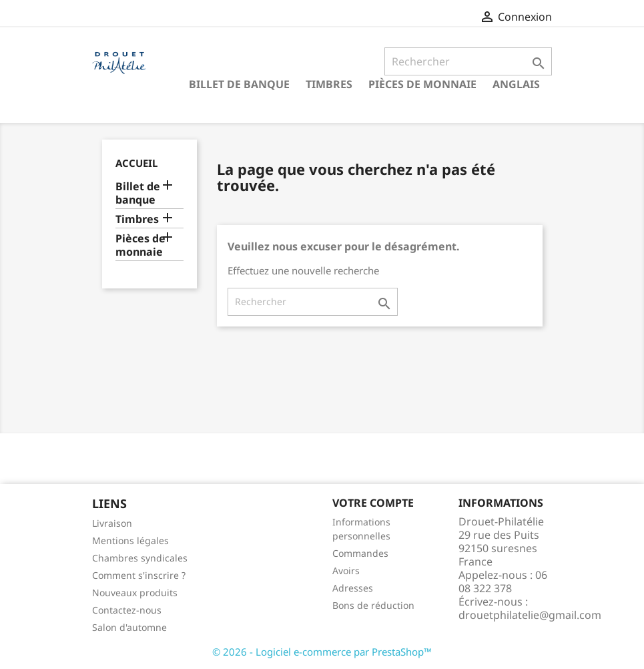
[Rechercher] (468, 61)
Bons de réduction (373, 605)
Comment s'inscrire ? (139, 575)
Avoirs (346, 571)
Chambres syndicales (140, 558)
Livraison (112, 523)
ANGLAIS (516, 84)
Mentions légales (130, 540)
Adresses (353, 588)
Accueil (136, 163)
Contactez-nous (127, 610)
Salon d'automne (129, 627)
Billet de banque (239, 84)
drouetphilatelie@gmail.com (530, 615)
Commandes (360, 553)
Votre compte (373, 503)
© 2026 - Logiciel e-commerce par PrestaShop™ (322, 652)
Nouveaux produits (135, 593)
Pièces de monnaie (422, 84)
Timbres (329, 84)
